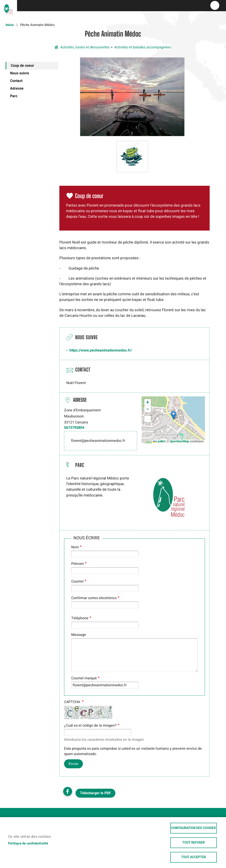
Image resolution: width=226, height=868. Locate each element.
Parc (14, 96)
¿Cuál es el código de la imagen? (90, 725)
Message (79, 635)
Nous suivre (20, 73)
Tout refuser (194, 843)
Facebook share (68, 791)
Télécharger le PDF (95, 793)
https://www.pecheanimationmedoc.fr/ (101, 350)
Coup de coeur (22, 66)
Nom (75, 547)
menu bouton (215, 5)
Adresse (17, 89)
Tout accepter (194, 857)
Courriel (77, 581)
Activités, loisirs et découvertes (85, 47)
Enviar (73, 764)
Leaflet (159, 441)
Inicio (10, 25)
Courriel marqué (84, 678)
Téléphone (80, 618)
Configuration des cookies (193, 828)
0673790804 (74, 428)
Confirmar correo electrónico (94, 598)
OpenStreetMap (179, 441)
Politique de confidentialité (28, 844)
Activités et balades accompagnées (143, 47)
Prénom (77, 564)
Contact (16, 81)
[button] (132, 97)
